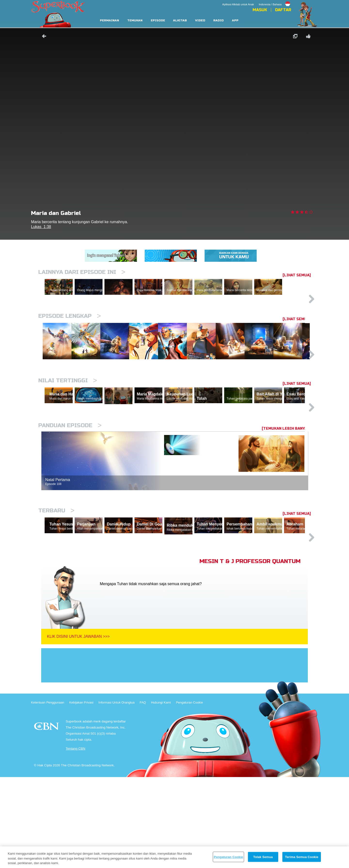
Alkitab (180, 20)
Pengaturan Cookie (189, 793)
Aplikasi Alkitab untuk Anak (238, 4)
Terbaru (56, 579)
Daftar (283, 10)
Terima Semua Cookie (302, 857)
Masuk (260, 10)
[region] (174, 857)
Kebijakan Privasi (81, 793)
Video (200, 20)
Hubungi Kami (161, 793)
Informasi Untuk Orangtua (116, 793)
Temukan (135, 20)
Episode (158, 20)
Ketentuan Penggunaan (48, 793)
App (235, 20)
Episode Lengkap (70, 337)
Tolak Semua (263, 857)
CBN (47, 819)
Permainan (109, 20)
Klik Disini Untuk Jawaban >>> (78, 727)
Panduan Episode (70, 494)
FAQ (143, 793)
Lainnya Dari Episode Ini (82, 272)
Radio (218, 20)
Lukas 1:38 (41, 227)
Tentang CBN (75, 839)
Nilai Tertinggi (68, 426)
